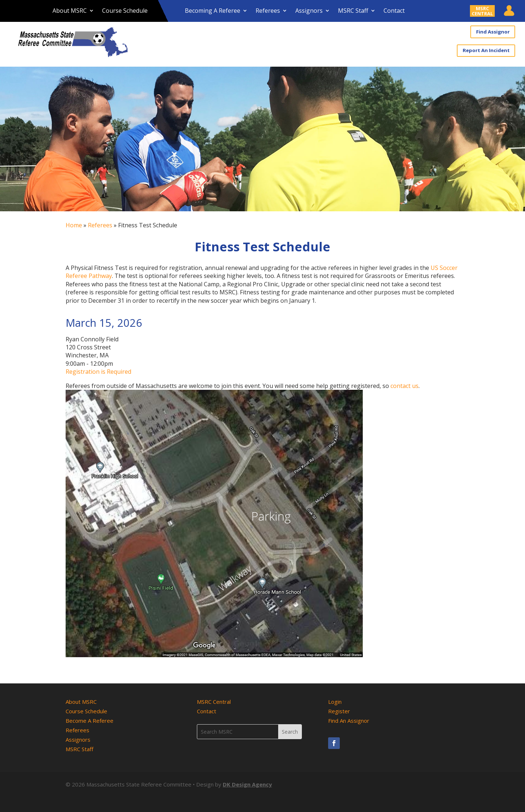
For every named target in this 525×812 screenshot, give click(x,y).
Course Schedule (125, 11)
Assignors (309, 11)
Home (74, 225)
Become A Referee (90, 720)
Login (335, 701)
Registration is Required (98, 371)
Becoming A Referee (213, 11)
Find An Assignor (349, 720)
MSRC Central (214, 701)
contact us (405, 385)
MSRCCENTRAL (482, 11)
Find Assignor (493, 32)
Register (339, 711)
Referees (268, 11)
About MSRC (70, 11)
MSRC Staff (353, 11)
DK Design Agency (247, 784)
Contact (394, 11)
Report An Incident (486, 50)
